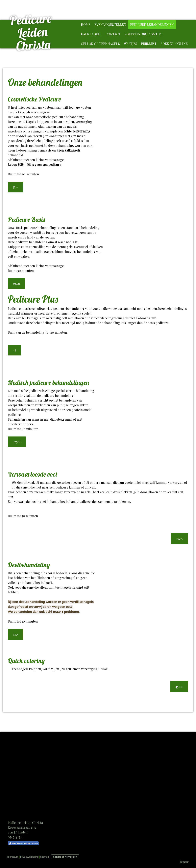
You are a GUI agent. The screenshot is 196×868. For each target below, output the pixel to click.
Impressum (13, 857)
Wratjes (130, 44)
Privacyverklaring (29, 857)
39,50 (16, 283)
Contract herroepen (65, 857)
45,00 (179, 687)
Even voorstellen (110, 25)
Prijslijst (149, 44)
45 (14, 350)
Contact (113, 34)
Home (86, 25)
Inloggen (184, 862)
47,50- (17, 442)
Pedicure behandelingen (152, 25)
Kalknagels (91, 34)
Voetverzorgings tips (143, 34)
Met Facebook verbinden (23, 843)
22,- (15, 634)
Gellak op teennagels (100, 44)
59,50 (180, 538)
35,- (15, 187)
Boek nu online (174, 44)
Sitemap (45, 857)
